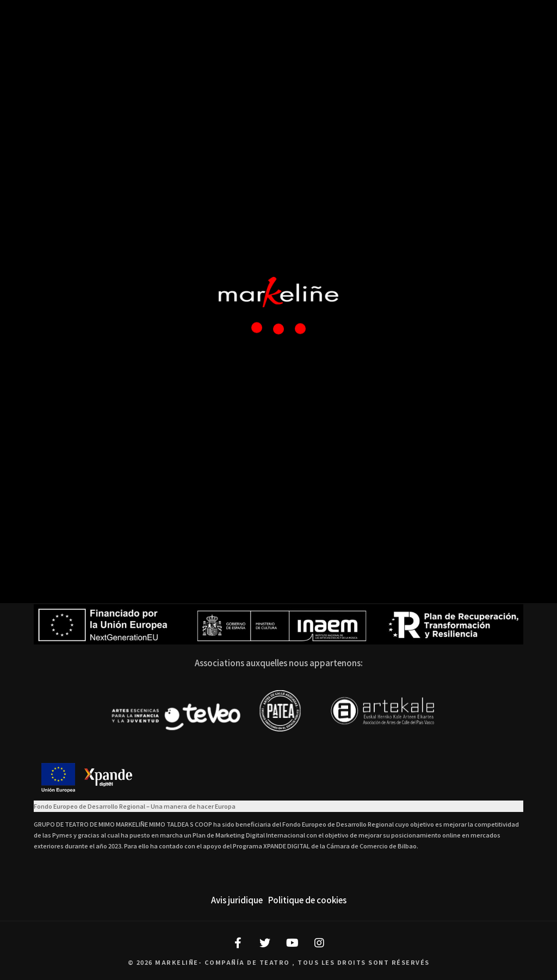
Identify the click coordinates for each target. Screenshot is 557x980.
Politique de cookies (307, 900)
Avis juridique (237, 900)
